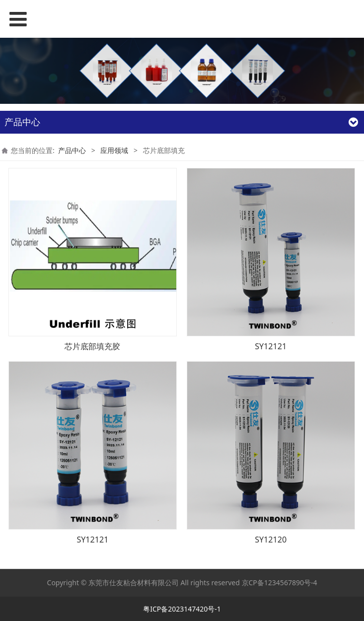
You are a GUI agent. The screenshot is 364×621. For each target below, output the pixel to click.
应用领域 (114, 150)
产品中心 (72, 150)
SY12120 (271, 540)
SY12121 (271, 346)
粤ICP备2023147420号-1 (182, 609)
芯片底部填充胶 (92, 346)
